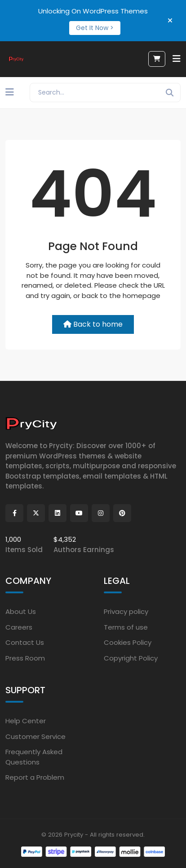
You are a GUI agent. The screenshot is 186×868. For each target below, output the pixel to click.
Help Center (26, 721)
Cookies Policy (128, 642)
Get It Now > (95, 28)
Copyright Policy (131, 658)
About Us (21, 611)
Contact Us (25, 642)
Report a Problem (35, 777)
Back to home (93, 324)
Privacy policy (126, 611)
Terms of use (126, 627)
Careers (19, 627)
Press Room (25, 658)
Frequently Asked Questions (34, 757)
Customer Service (35, 736)
